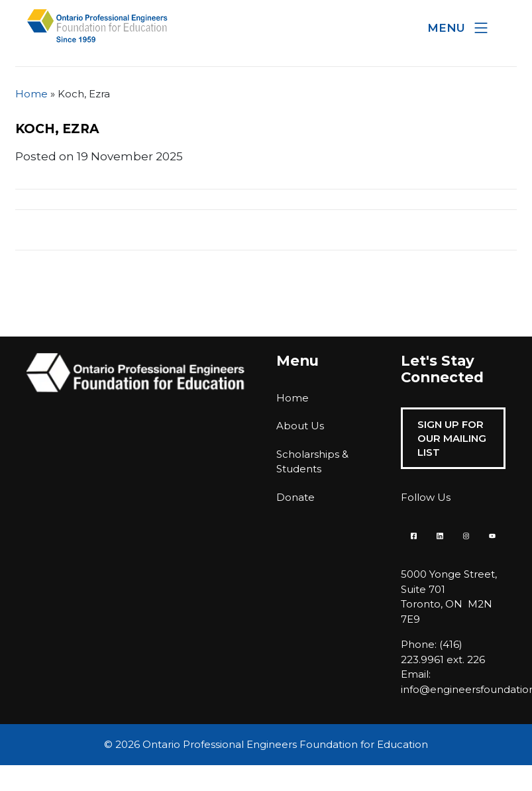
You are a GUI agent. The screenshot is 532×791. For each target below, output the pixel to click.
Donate (295, 497)
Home (31, 94)
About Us (300, 426)
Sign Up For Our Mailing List (452, 438)
